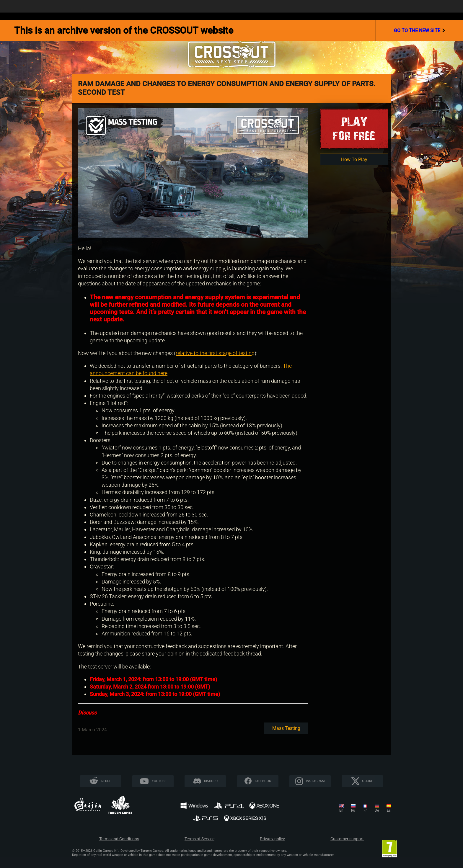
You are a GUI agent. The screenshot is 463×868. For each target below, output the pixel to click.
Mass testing (286, 728)
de (377, 810)
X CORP (367, 781)
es (389, 810)
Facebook (263, 781)
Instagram (315, 781)
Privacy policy (272, 839)
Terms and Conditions (119, 839)
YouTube (159, 781)
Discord (211, 781)
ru (353, 810)
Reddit (107, 781)
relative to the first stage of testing (215, 353)
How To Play (354, 160)
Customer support (347, 839)
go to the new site (420, 30)
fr (365, 810)
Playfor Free (354, 129)
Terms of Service (199, 839)
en (341, 810)
